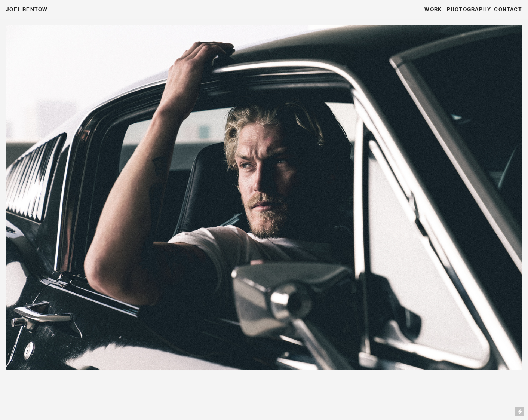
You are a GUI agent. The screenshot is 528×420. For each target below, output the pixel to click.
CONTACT (508, 9)
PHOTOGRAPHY (469, 9)
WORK (433, 9)
